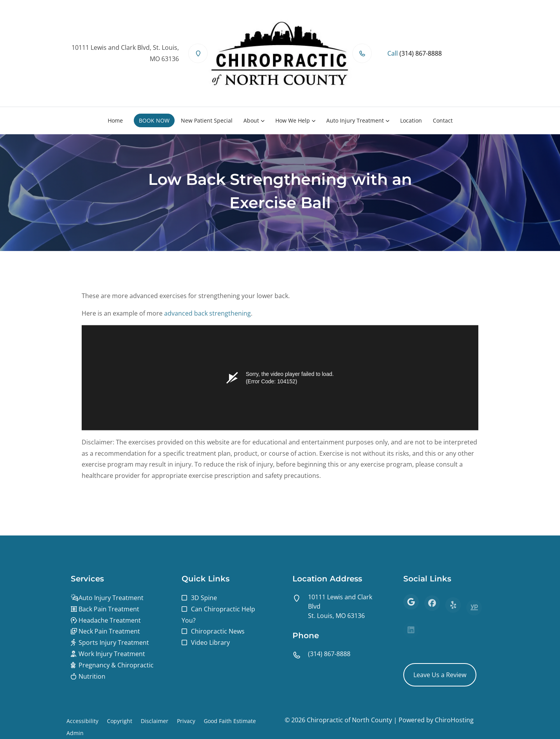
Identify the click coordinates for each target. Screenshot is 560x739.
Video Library (210, 642)
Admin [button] (75, 733)
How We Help (293, 120)
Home (115, 120)
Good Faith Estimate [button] (230, 721)
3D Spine (204, 598)
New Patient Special (207, 120)
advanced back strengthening (207, 316)
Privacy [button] (186, 721)
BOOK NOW (154, 120)
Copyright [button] (120, 721)
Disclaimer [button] (155, 721)
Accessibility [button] (82, 721)
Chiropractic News (218, 631)
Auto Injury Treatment (355, 120)
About (251, 120)
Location (411, 120)
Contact (443, 120)
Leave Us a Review (440, 675)
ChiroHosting (454, 720)
